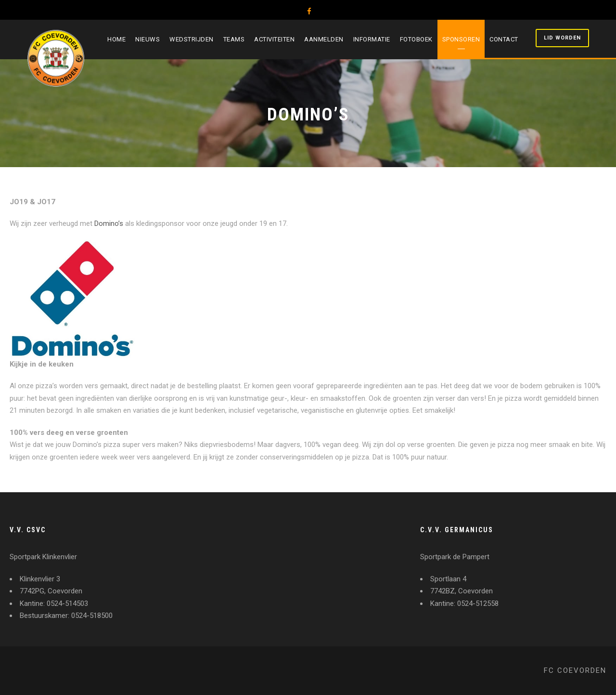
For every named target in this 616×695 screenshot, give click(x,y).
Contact (504, 39)
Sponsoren (461, 39)
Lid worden (562, 38)
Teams (234, 39)
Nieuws (148, 39)
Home (116, 39)
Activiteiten (274, 39)
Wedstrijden (192, 39)
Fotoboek (416, 39)
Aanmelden (324, 39)
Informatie (372, 39)
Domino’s (109, 223)
